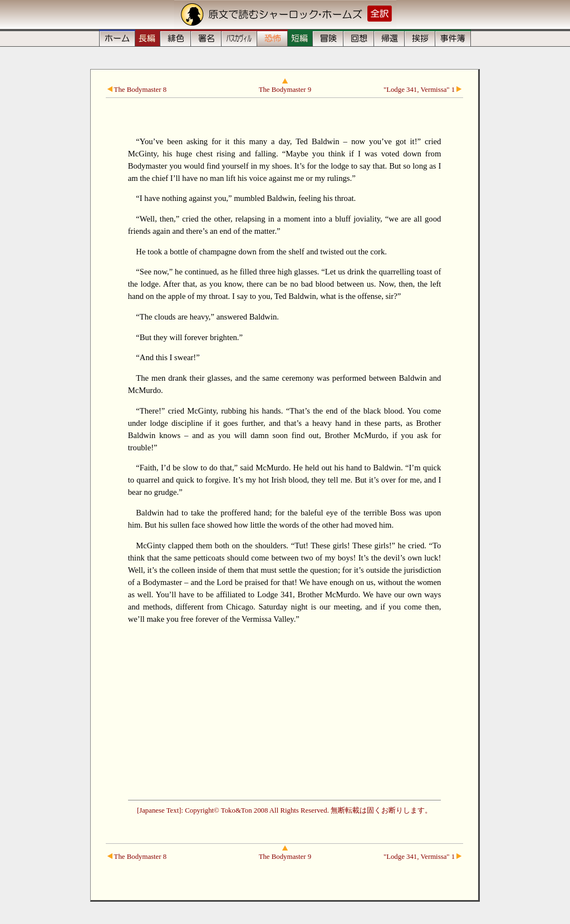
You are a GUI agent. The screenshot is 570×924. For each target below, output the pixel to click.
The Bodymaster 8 (137, 90)
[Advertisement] (285, 711)
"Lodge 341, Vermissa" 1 (422, 90)
